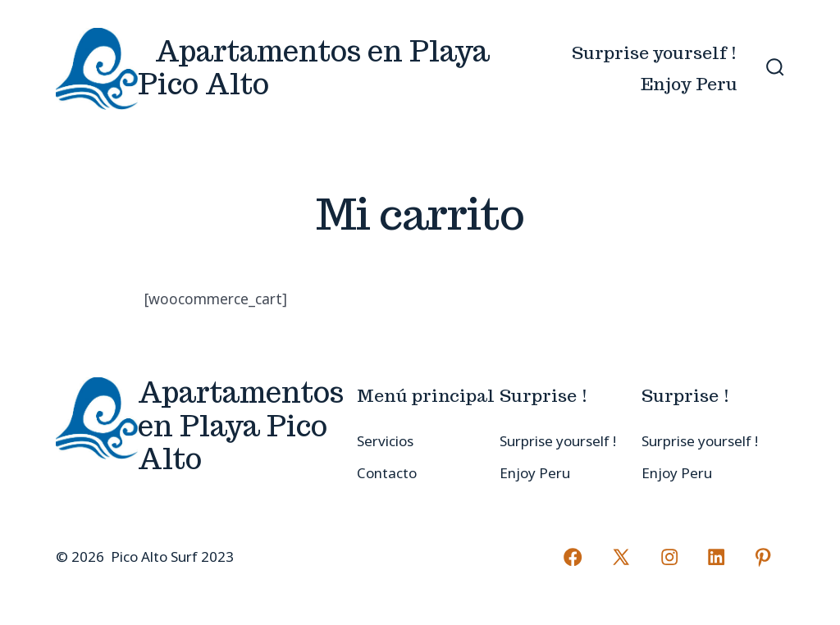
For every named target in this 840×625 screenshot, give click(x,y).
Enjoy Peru (689, 84)
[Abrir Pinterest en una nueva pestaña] (763, 557)
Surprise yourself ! (655, 53)
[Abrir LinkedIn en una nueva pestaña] (716, 557)
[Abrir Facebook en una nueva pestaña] (573, 557)
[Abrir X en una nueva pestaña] (621, 557)
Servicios (385, 441)
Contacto (387, 473)
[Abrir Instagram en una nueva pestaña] (669, 557)
